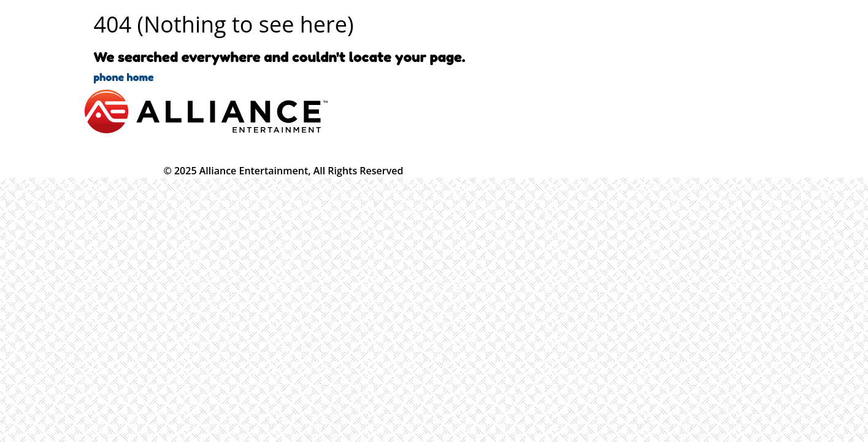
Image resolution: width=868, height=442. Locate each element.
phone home (124, 77)
